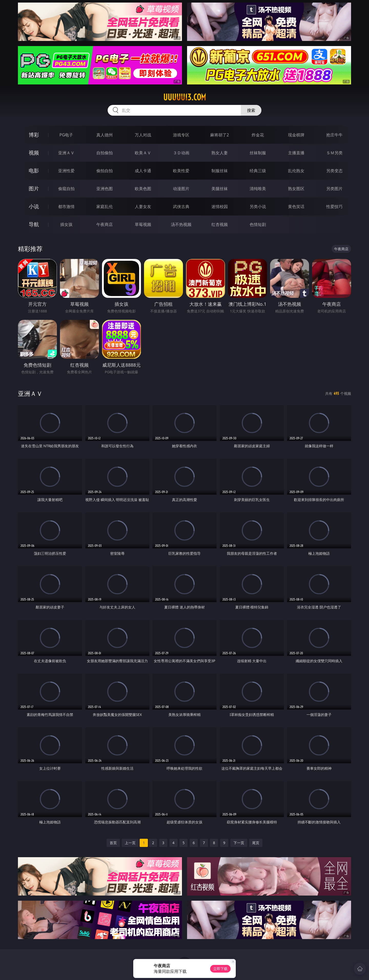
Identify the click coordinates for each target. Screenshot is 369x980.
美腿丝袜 (220, 189)
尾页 (256, 843)
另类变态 (334, 171)
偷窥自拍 (66, 189)
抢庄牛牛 (334, 135)
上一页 (130, 843)
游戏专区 (181, 135)
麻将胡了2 (219, 135)
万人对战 (143, 135)
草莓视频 (143, 224)
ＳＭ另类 (334, 153)
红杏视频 (220, 224)
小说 (34, 206)
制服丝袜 (220, 171)
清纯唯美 (258, 189)
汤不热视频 (181, 224)
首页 (113, 843)
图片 (34, 188)
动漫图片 (181, 189)
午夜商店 (105, 224)
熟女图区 (296, 189)
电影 (34, 171)
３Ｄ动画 (181, 153)
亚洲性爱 (66, 171)
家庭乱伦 (105, 206)
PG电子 (66, 135)
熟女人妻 (220, 153)
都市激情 (66, 206)
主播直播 (296, 153)
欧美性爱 (181, 171)
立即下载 (220, 969)
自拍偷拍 (105, 153)
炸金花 (258, 135)
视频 (34, 153)
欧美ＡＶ (143, 153)
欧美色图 (143, 189)
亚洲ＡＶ (66, 153)
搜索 (251, 110)
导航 (34, 224)
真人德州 (105, 135)
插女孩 (66, 224)
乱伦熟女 (296, 171)
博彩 (34, 135)
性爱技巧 (334, 206)
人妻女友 (143, 206)
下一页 (239, 843)
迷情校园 (220, 206)
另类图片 (334, 189)
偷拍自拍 (105, 171)
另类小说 (258, 206)
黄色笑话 (296, 206)
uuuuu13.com (185, 97)
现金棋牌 (296, 135)
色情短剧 (258, 224)
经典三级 (258, 171)
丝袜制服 (258, 153)
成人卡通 (143, 171)
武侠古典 (181, 206)
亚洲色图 (105, 189)
